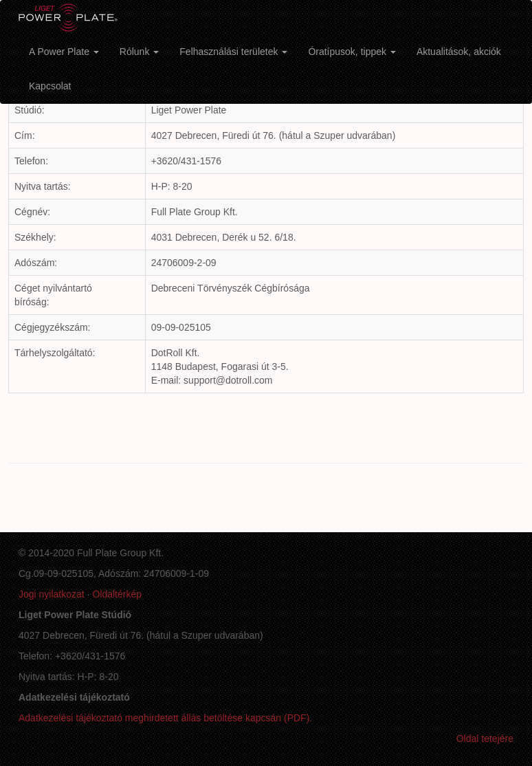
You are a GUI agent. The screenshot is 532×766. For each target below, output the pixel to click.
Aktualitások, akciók (459, 52)
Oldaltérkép (117, 594)
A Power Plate (64, 52)
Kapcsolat (50, 86)
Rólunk (139, 52)
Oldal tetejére (485, 738)
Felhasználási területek (233, 52)
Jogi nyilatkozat (52, 594)
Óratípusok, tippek (352, 52)
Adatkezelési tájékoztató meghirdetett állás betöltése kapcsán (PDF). (165, 718)
